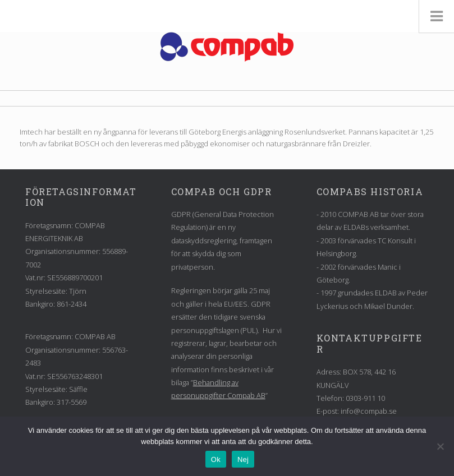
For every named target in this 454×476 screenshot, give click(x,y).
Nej (243, 459)
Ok (216, 459)
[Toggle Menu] (436, 16)
